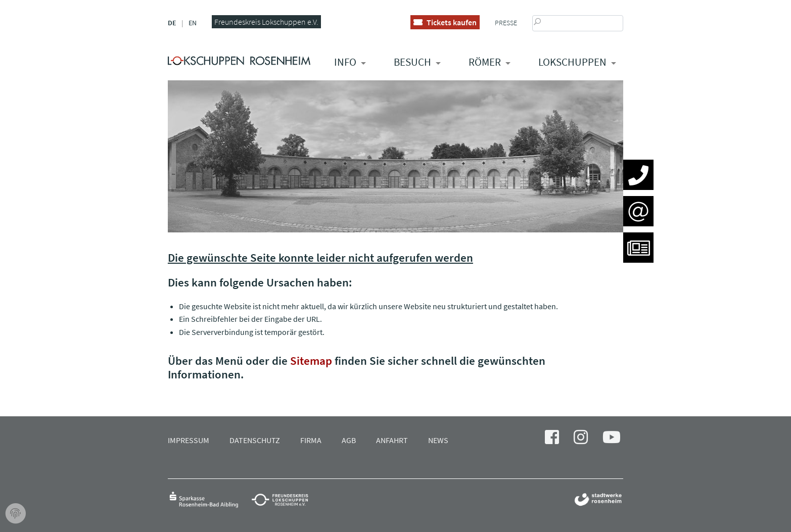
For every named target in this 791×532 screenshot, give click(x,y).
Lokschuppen (572, 62)
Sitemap (311, 360)
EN (193, 23)
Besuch (412, 62)
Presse (506, 23)
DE (172, 23)
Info (345, 62)
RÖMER (485, 62)
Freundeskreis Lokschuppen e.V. (266, 22)
